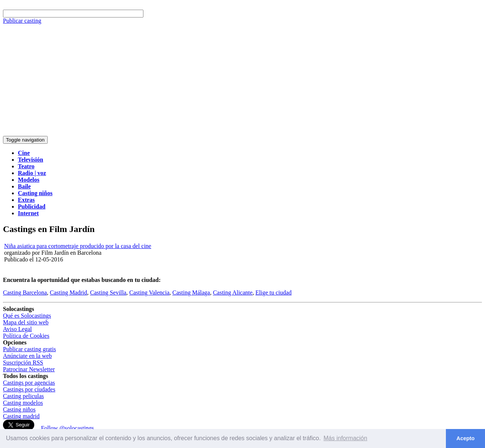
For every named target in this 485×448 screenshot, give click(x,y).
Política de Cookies (26, 336)
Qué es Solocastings (27, 316)
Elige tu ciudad (274, 293)
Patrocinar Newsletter (29, 369)
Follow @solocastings (67, 428)
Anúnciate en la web (27, 356)
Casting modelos (23, 403)
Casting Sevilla (108, 293)
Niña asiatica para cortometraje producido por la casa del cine (78, 246)
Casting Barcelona (25, 293)
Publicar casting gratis (29, 349)
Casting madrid (21, 416)
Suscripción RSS (23, 363)
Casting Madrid (69, 293)
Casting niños (19, 409)
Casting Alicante (233, 293)
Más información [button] (345, 438)
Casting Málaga (191, 293)
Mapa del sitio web (26, 322)
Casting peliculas (23, 396)
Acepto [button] (465, 438)
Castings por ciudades (29, 389)
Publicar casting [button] (22, 21)
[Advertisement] (242, 80)
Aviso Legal (17, 329)
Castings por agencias (29, 383)
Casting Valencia (149, 293)
